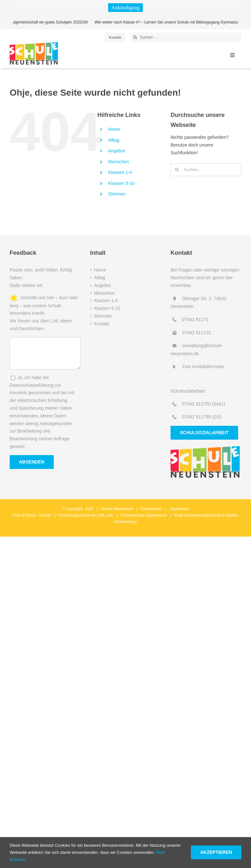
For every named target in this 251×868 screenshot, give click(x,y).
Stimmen (117, 194)
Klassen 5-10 (121, 183)
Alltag (114, 140)
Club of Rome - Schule (32, 515)
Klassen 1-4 (120, 172)
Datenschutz (151, 509)
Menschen (119, 162)
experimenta (156, 515)
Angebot (116, 151)
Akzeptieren (216, 852)
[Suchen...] (206, 170)
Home (114, 129)
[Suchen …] (186, 37)
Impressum (179, 509)
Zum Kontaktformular (203, 367)
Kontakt (102, 324)
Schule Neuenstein (117, 509)
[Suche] (135, 37)
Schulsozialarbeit (204, 433)
